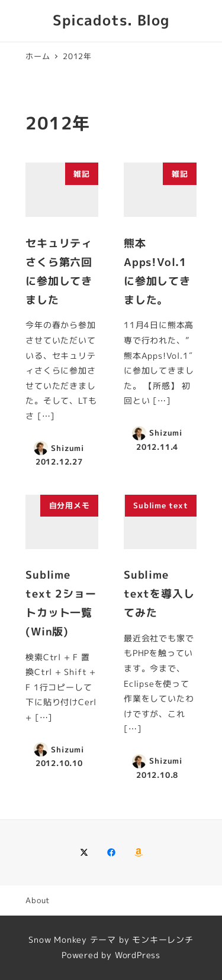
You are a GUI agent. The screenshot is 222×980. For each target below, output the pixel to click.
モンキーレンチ (163, 940)
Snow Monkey (58, 940)
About (38, 900)
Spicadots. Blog (111, 20)
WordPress (138, 955)
